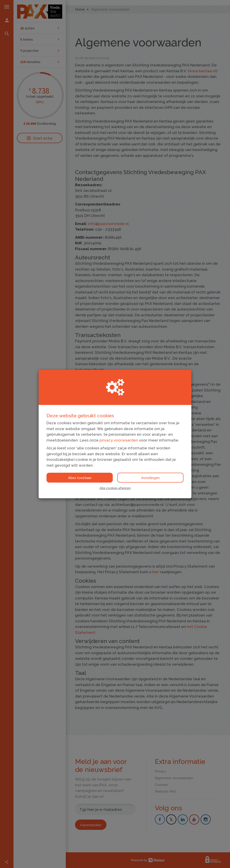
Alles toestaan (80, 478)
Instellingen (150, 478)
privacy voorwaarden (119, 440)
